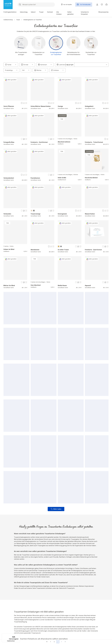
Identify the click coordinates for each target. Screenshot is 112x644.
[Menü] (19, 634)
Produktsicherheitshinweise (83, 618)
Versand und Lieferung (64, 606)
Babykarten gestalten (100, 611)
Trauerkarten (74, 536)
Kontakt (60, 613)
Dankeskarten (86, 536)
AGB (77, 605)
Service (61, 599)
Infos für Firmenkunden (46, 613)
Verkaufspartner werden (65, 616)
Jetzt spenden (29, 622)
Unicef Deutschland (45, 606)
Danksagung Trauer (44, 518)
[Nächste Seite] (62, 642)
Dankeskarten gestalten (101, 628)
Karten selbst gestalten (70, 525)
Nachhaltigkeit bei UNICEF (45, 623)
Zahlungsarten (62, 609)
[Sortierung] (100, 65)
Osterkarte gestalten (100, 603)
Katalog (42, 616)
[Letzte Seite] (65, 642)
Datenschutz (80, 612)
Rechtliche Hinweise (83, 600)
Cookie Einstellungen (82, 621)
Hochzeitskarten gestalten (99, 607)
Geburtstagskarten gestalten (45, 520)
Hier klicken (31, 584)
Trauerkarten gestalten (100, 625)
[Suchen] (20, 5)
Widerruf (78, 608)
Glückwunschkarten (99, 631)
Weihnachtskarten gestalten (26, 520)
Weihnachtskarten (87, 538)
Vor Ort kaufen (44, 603)
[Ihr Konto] (97, 5)
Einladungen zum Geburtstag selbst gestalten (99, 620)
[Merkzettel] (101, 5)
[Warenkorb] (106, 5)
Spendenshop (43, 609)
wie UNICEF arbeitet (57, 504)
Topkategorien (100, 599)
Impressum (79, 615)
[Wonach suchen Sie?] (36, 5)
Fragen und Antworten (64, 603)
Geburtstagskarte (77, 534)
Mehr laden (56, 294)
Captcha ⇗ (50, 586)
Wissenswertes (44, 619)
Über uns (43, 599)
